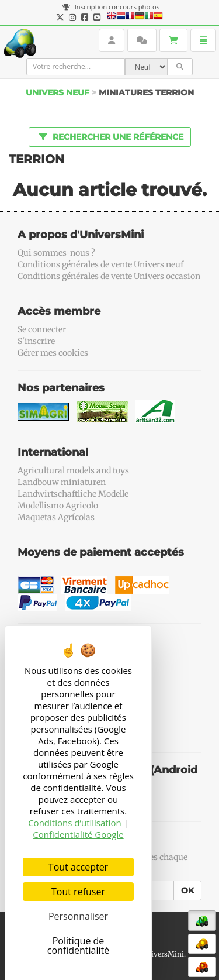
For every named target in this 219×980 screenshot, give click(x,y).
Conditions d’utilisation (75, 823)
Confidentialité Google (78, 834)
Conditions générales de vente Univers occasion (109, 276)
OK (187, 890)
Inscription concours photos (111, 7)
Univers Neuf (58, 92)
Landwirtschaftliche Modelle (73, 494)
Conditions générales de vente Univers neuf (100, 264)
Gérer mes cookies (53, 353)
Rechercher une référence (109, 136)
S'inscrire (36, 341)
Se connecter (42, 329)
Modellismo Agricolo (58, 506)
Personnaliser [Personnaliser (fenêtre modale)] (78, 916)
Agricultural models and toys (73, 470)
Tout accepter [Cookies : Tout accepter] (78, 867)
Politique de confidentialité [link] (79, 945)
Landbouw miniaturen (62, 482)
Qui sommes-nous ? (56, 253)
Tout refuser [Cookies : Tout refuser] (78, 892)
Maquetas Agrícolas (56, 517)
